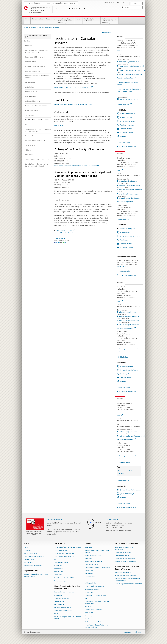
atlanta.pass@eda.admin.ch (129, 321)
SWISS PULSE (123, 267)
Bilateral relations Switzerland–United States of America (127, 580)
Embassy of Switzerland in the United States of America (36, 575)
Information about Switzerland (125, 558)
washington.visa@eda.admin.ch (131, 74)
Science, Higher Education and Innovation (128, 584)
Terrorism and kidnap (61, 562)
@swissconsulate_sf (127, 494)
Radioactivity (59, 569)
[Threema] (61, 242)
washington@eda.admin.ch (129, 62)
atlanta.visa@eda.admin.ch (129, 316)
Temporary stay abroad (62, 598)
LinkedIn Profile (126, 129)
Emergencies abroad (91, 565)
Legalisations (89, 571)
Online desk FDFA (54, 519)
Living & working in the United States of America (65, 21)
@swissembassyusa (127, 125)
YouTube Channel (127, 132)
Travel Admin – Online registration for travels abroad (97, 603)
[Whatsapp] (64, 242)
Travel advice (50, 21)
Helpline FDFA (112, 519)
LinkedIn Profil (125, 378)
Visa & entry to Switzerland (92, 21)
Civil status (88, 619)
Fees (86, 598)
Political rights (89, 558)
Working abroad (60, 601)
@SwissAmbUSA (126, 117)
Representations (38, 21)
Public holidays (125, 104)
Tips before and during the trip (64, 553)
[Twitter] (57, 242)
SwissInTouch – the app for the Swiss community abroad (96, 626)
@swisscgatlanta (126, 374)
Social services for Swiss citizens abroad (97, 568)
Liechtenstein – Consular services (95, 595)
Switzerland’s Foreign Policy (124, 573)
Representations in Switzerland (64, 592)
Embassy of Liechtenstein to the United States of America (77, 166)
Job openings (28, 562)
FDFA (48, 3)
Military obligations (91, 583)
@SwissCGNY (125, 232)
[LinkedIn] (59, 242)
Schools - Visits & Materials (93, 610)
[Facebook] (55, 242)
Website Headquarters (126, 78)
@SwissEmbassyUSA (127, 114)
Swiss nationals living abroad (64, 610)
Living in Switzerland (122, 555)
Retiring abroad (59, 604)
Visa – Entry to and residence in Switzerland (125, 548)
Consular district (124, 142)
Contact (119, 36)
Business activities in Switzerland (126, 561)
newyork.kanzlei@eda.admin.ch (131, 185)
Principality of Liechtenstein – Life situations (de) (73, 87)
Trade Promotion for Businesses (95, 622)
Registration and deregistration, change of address (73, 104)
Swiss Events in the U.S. (31, 553)
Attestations (89, 574)
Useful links (88, 607)
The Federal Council (34, 3)
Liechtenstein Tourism (65, 230)
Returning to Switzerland (63, 607)
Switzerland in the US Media (33, 566)
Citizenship (88, 547)
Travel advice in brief (61, 550)
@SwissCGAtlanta (127, 366)
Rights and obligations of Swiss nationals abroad (68, 618)
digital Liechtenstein (65, 233)
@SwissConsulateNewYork (130, 236)
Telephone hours (124, 463)
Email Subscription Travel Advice (65, 578)
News (27, 21)
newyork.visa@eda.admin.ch (129, 198)
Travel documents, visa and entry (65, 556)
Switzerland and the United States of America (110, 21)
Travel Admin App (60, 581)
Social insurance (90, 577)
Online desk (59, 125)
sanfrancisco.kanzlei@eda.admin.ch (132, 436)
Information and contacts (123, 552)
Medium (123, 136)
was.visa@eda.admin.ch (129, 99)
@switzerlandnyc (127, 229)
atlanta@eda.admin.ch (127, 312)
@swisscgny (124, 240)
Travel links (58, 575)
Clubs (56, 614)
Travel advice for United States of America (68, 547)
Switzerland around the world (65, 3)
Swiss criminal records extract (94, 586)
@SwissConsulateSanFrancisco (131, 490)
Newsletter (28, 550)
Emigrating (58, 595)
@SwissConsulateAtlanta (129, 370)
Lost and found (90, 580)
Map (120, 51)
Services (78, 21)
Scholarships (89, 592)
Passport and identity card (93, 555)
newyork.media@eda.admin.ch (130, 190)
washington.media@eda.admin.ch (131, 66)
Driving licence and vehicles (94, 561)
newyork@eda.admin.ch (128, 181)
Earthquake (58, 566)
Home (26, 27)
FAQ (56, 559)
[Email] (65, 242)
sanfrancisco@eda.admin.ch (129, 432)
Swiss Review (89, 613)
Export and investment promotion (126, 576)
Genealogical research (92, 589)
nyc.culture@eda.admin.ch (129, 194)
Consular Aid (58, 572)
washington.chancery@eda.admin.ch (132, 70)
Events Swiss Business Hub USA (34, 556)
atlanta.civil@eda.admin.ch (129, 325)
